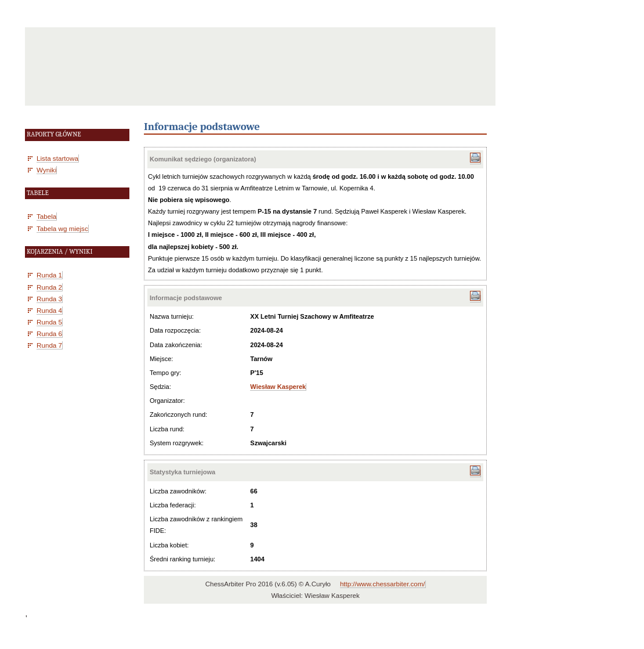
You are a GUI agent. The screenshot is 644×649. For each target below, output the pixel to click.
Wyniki (46, 170)
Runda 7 (49, 345)
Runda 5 (49, 322)
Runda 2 (49, 287)
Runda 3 (49, 299)
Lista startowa (57, 158)
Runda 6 (49, 333)
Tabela (46, 216)
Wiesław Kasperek (278, 387)
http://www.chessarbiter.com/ (383, 584)
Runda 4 (49, 310)
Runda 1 (49, 275)
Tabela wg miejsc (62, 228)
